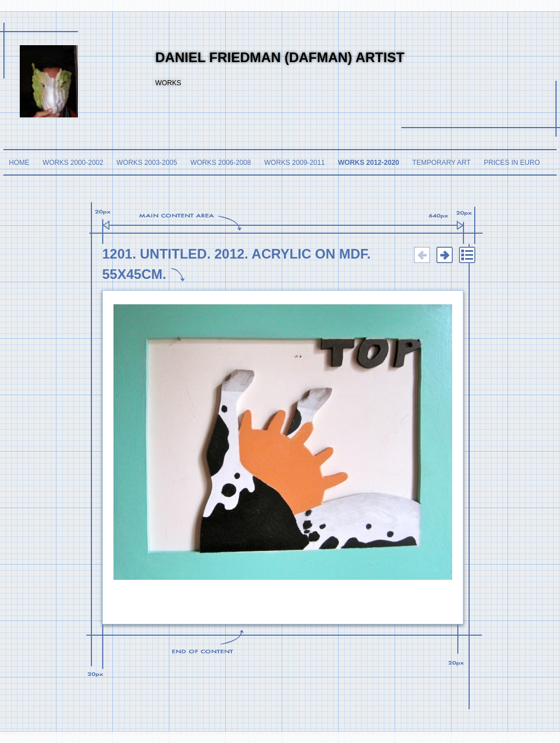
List (467, 255)
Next (444, 255)
